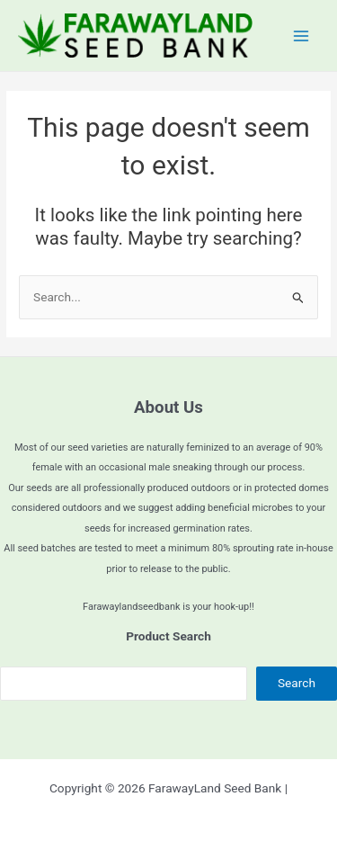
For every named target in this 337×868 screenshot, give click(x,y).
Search (297, 683)
